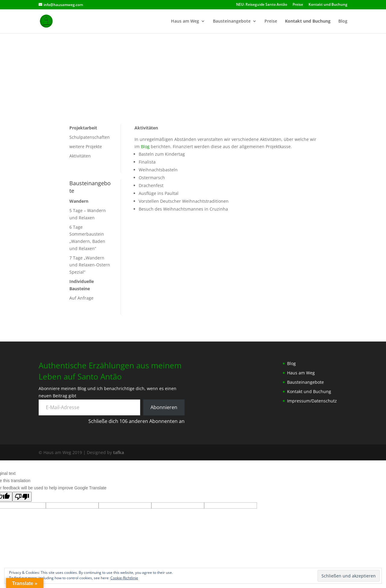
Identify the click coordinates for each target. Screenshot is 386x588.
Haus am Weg (185, 21)
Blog (343, 21)
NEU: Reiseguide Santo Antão (262, 5)
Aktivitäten (80, 156)
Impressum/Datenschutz (312, 401)
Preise (298, 5)
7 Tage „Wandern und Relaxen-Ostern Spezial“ (90, 265)
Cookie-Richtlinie (124, 578)
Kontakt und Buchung (328, 5)
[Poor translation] (22, 497)
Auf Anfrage (81, 298)
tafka (119, 452)
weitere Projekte (86, 146)
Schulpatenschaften (90, 137)
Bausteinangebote (232, 21)
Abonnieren (164, 407)
